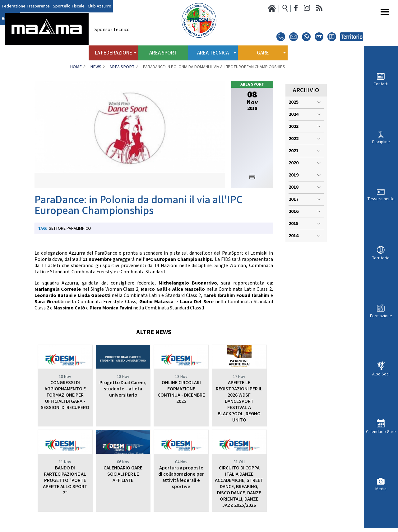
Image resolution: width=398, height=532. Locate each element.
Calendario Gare (381, 432)
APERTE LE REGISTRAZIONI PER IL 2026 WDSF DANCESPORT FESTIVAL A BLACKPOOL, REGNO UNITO (239, 401)
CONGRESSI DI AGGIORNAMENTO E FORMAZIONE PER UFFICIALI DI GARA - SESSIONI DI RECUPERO (65, 395)
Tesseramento (381, 199)
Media (381, 489)
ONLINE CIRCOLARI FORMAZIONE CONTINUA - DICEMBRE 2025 (181, 392)
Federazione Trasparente (26, 6)
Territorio (381, 258)
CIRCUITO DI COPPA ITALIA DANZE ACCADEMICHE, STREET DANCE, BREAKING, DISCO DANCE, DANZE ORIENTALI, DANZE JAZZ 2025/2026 (239, 487)
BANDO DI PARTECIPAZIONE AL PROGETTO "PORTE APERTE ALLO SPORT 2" (65, 480)
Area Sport (163, 53)
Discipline (381, 142)
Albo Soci (381, 374)
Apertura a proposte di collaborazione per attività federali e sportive (181, 477)
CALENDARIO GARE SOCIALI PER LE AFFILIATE (123, 474)
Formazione (381, 316)
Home (76, 67)
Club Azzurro (99, 6)
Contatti (381, 84)
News (96, 67)
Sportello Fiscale (69, 6)
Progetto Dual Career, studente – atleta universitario (123, 389)
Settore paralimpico (70, 228)
